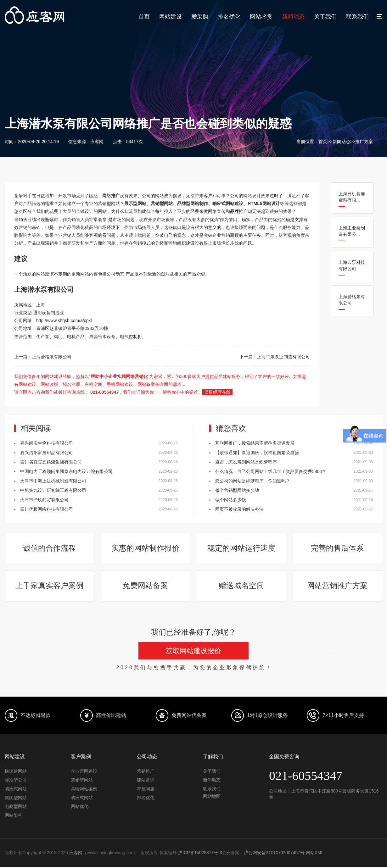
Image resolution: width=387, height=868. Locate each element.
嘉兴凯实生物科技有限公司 (47, 443)
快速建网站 (16, 773)
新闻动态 (293, 17)
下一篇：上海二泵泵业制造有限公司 (275, 357)
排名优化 (229, 17)
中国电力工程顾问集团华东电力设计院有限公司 (66, 471)
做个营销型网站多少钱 (237, 490)
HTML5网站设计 (264, 203)
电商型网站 (16, 808)
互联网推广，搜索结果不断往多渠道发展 (255, 443)
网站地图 (212, 798)
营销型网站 (162, 203)
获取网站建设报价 (193, 653)
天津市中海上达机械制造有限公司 (53, 481)
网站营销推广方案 (338, 587)
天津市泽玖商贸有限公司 (44, 500)
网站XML (315, 854)
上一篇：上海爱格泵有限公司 (43, 357)
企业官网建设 (84, 773)
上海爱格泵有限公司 (352, 300)
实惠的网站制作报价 (146, 549)
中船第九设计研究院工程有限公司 (53, 490)
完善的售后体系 (338, 549)
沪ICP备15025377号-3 (200, 854)
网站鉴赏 (261, 17)
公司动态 (115, 274)
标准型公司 (16, 782)
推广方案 (364, 142)
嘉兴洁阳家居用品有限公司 (47, 453)
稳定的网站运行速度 (242, 549)
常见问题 (146, 790)
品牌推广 (239, 211)
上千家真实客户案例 (50, 587)
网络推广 (111, 196)
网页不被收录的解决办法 (239, 509)
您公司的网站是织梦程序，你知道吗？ (253, 481)
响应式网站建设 (228, 203)
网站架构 (14, 817)
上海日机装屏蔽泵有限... (352, 197)
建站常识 (146, 782)
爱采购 (200, 17)
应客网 (76, 854)
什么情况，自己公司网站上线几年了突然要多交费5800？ (271, 471)
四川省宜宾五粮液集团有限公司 (51, 462)
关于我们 (325, 17)
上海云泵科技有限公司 (352, 265)
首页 (144, 17)
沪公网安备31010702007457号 (275, 854)
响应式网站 (16, 790)
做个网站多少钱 (231, 500)
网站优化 (80, 808)
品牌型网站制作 (193, 203)
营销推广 (146, 773)
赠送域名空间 (242, 587)
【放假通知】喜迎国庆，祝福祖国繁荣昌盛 (257, 453)
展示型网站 (135, 203)
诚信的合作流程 (50, 549)
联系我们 (357, 17)
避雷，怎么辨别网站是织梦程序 (246, 462)
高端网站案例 (84, 790)
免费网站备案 (146, 587)
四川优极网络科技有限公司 (47, 509)
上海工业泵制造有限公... (352, 231)
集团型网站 (16, 799)
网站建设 (171, 17)
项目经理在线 (217, 392)
